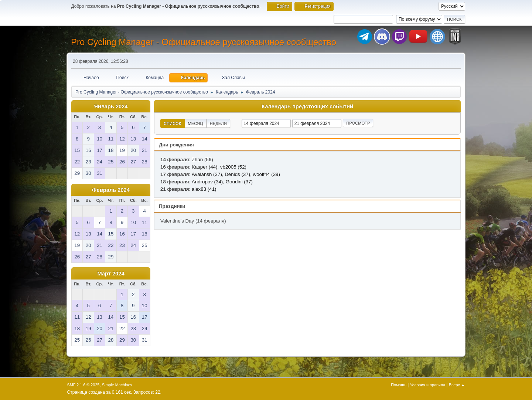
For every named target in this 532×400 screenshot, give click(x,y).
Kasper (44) (205, 167)
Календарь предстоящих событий (307, 106)
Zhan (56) (202, 160)
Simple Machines (117, 385)
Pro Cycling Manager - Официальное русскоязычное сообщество (204, 42)
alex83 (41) (204, 189)
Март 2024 (111, 274)
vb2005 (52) (233, 167)
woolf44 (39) (267, 174)
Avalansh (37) (207, 174)
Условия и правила (428, 385)
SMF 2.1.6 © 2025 (83, 385)
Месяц (196, 123)
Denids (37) (237, 174)
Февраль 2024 (111, 190)
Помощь (399, 385)
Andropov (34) (207, 182)
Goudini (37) (239, 182)
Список (173, 123)
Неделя (218, 123)
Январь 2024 (111, 106)
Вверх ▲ (457, 385)
